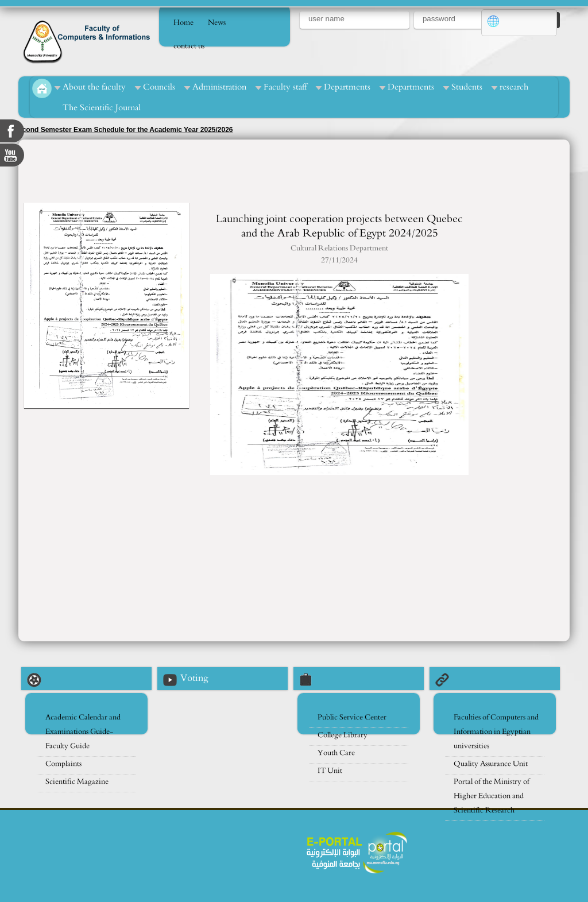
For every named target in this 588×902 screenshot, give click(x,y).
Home (183, 23)
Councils (159, 87)
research (514, 87)
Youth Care (336, 753)
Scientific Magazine (77, 782)
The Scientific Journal (102, 108)
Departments (347, 87)
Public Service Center (352, 717)
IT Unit (330, 771)
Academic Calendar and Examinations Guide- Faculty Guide (83, 732)
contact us (189, 46)
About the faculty (94, 87)
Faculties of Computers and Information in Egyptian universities (496, 732)
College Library (343, 735)
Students (467, 87)
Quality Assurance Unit (491, 764)
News (217, 23)
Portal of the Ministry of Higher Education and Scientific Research (492, 796)
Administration (219, 87)
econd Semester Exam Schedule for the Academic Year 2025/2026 (126, 130)
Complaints (63, 764)
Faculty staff (285, 87)
